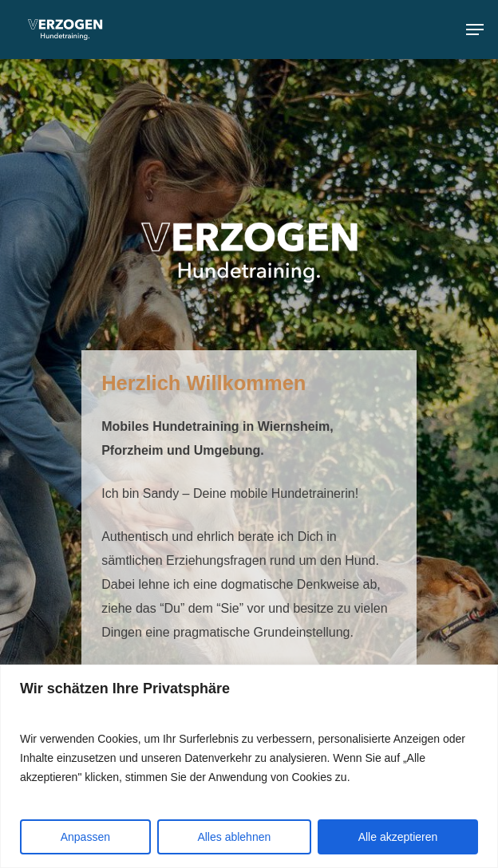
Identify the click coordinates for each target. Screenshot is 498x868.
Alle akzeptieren (398, 837)
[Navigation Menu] (475, 30)
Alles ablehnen (234, 837)
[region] (249, 766)
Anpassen (85, 837)
